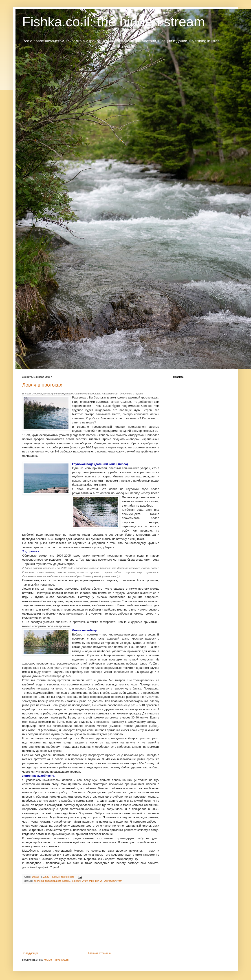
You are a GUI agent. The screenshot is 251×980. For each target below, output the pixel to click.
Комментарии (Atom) (56, 960)
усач (120, 881)
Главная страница (99, 953)
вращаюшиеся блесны (58, 881)
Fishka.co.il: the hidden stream (114, 22)
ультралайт (110, 881)
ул (101, 881)
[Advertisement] (91, 918)
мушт (85, 881)
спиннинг (94, 881)
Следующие (31, 953)
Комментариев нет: (63, 877)
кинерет (76, 881)
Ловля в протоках (42, 385)
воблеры (39, 881)
